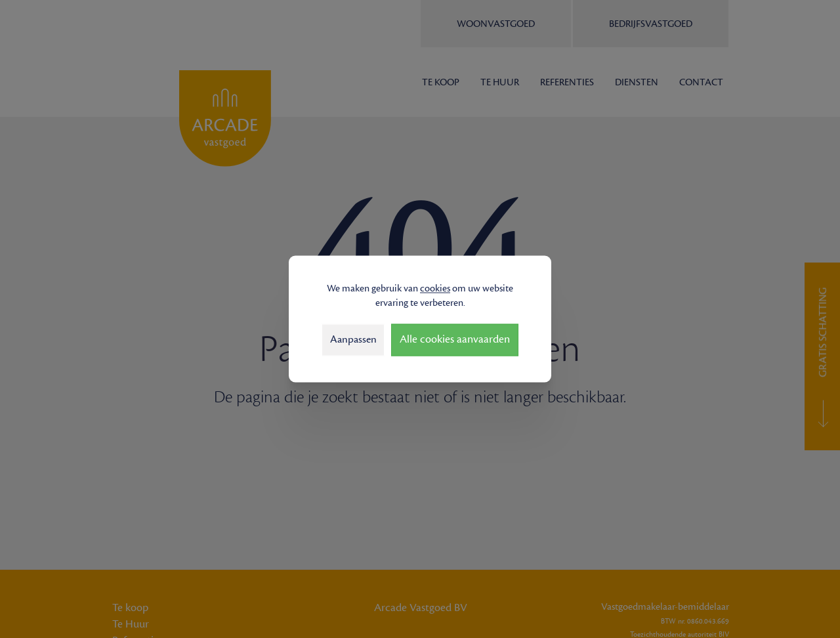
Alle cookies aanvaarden (455, 340)
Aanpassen (353, 339)
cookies (435, 288)
